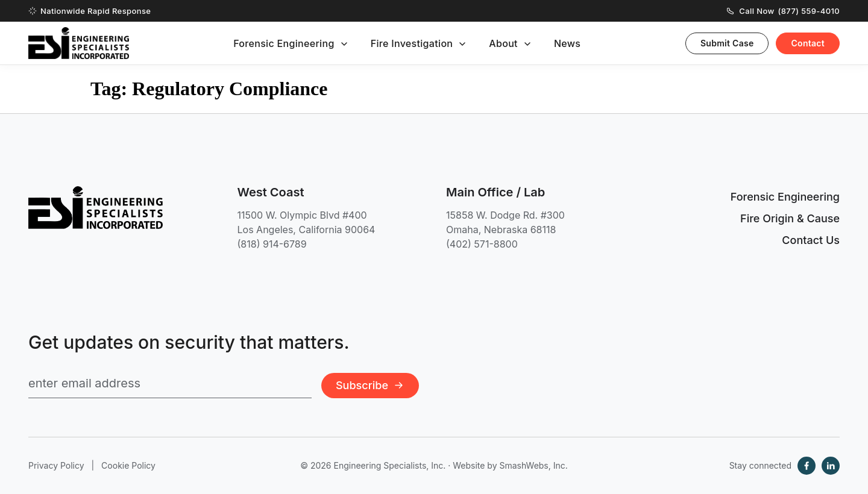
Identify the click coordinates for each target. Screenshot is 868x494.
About (503, 43)
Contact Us (811, 240)
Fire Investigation (412, 43)
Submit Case (727, 43)
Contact (808, 43)
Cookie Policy (128, 465)
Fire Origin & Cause (790, 218)
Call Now (783, 11)
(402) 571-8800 (482, 244)
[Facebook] (807, 466)
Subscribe (370, 385)
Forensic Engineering (284, 43)
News (567, 43)
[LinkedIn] (831, 466)
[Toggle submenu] (344, 44)
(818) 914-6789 (272, 244)
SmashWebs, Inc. (533, 465)
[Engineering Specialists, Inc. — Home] (79, 43)
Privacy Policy (56, 465)
